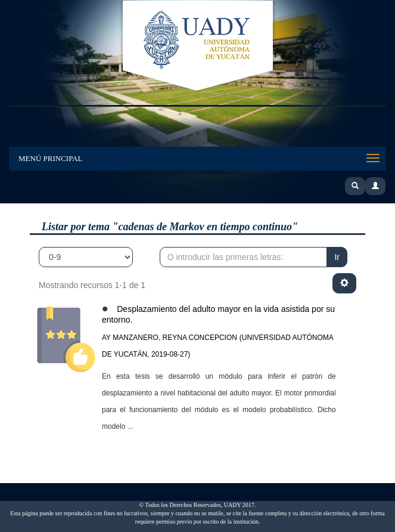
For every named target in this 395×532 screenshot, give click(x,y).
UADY (198, 47)
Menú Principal (51, 158)
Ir (337, 257)
